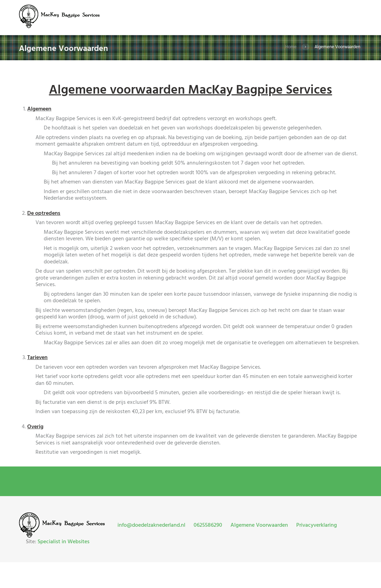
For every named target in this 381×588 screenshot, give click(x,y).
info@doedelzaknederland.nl (151, 525)
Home (291, 47)
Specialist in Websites (64, 542)
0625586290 (208, 525)
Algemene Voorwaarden (259, 525)
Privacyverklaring (317, 525)
